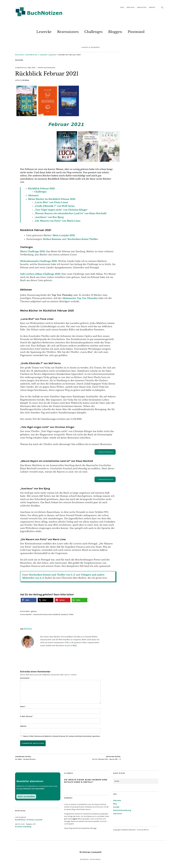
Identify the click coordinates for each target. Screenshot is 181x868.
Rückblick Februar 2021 (41, 189)
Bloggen (115, 32)
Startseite (20, 55)
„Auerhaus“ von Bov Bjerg (49, 217)
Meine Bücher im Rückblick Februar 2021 (52, 199)
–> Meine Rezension (105, 452)
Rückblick (56, 614)
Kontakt (152, 7)
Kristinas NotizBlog (23, 827)
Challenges (93, 32)
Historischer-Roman (41, 614)
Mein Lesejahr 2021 (64, 235)
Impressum (118, 814)
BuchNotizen (32, 55)
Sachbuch (64, 614)
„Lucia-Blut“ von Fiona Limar (51, 202)
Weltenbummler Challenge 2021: (39, 261)
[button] (29, 600)
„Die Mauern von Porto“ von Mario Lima (57, 221)
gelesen (53, 55)
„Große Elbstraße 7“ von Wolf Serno (55, 206)
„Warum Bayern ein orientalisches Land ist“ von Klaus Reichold (70, 213)
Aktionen (33, 195)
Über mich (131, 7)
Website (23, 726)
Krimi (50, 614)
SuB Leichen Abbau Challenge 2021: (40, 274)
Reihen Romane (52, 239)
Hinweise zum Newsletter (34, 789)
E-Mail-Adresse (27, 716)
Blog (122, 7)
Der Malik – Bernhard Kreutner (25, 758)
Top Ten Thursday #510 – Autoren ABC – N (106, 758)
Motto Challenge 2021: (33, 252)
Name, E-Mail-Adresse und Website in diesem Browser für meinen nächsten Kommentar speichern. (62, 736)
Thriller (71, 614)
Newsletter (142, 7)
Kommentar (25, 678)
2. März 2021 (31, 68)
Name (23, 707)
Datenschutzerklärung (122, 810)
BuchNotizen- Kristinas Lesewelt (29, 820)
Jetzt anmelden (26, 796)
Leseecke (44, 32)
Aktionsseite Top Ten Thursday (80, 298)
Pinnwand (136, 32)
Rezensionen (68, 32)
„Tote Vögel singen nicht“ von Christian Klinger (61, 210)
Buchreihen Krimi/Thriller (83, 239)
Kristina (26, 80)
